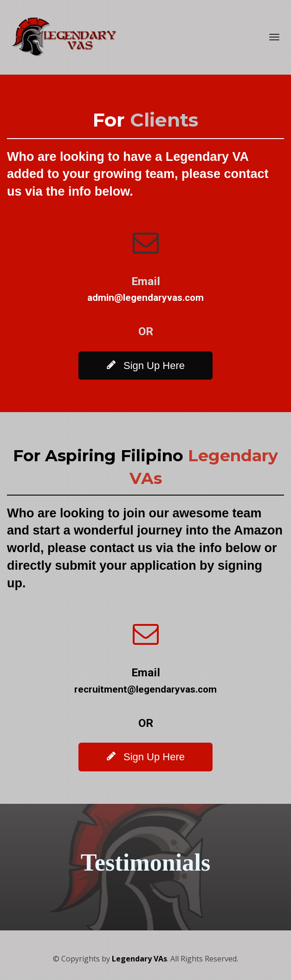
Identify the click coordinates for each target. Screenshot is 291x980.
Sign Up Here (145, 365)
